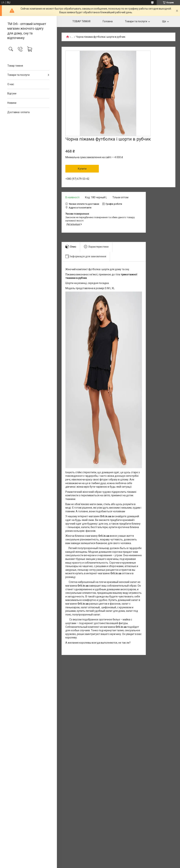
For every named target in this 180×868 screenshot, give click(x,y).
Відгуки (12, 93)
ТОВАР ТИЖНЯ (81, 21)
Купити (82, 169)
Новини (12, 103)
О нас (11, 84)
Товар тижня (15, 66)
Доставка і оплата (18, 112)
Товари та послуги (18, 75)
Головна (108, 21)
